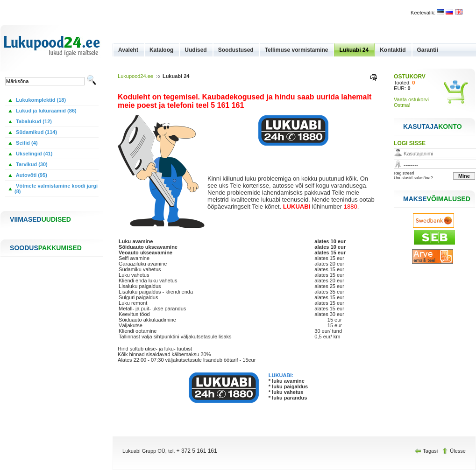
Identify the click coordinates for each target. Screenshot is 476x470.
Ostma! (402, 105)
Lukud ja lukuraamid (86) (46, 111)
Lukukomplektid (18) (40, 100)
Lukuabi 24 (354, 50)
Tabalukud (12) (33, 121)
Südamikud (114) (36, 132)
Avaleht (128, 50)
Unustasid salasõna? (413, 178)
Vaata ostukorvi (411, 99)
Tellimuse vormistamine (297, 50)
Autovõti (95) (31, 175)
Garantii (428, 50)
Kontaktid (393, 50)
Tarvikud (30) (31, 164)
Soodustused (236, 50)
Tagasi (427, 451)
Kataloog (161, 50)
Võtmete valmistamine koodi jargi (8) (56, 189)
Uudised (195, 50)
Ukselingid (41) (33, 154)
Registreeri (404, 173)
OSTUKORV (410, 77)
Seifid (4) (26, 143)
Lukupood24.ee (135, 76)
